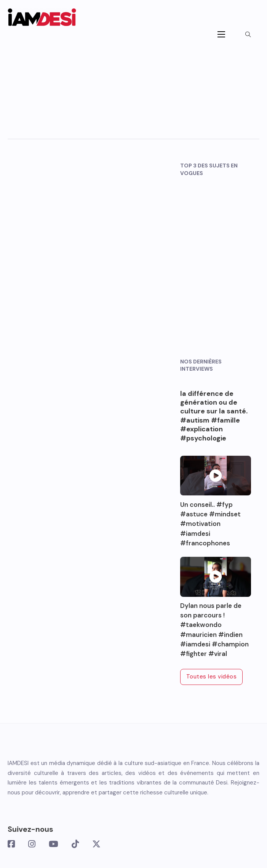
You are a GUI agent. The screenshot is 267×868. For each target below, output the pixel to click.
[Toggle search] (248, 34)
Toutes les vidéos (212, 677)
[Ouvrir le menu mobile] (221, 34)
